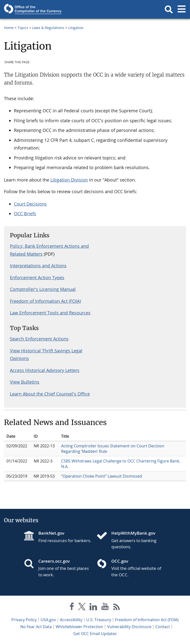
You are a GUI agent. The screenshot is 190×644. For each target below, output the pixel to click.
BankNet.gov (51, 533)
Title (65, 436)
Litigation (76, 28)
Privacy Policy (24, 620)
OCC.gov (120, 561)
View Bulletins (25, 382)
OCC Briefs (25, 214)
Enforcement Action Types (37, 277)
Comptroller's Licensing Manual (43, 289)
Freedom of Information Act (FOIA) (45, 301)
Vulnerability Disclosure (129, 627)
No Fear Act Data (36, 627)
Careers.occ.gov (54, 561)
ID (36, 436)
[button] (169, 9)
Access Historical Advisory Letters (45, 370)
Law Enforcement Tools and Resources (50, 313)
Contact (163, 627)
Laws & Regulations (48, 28)
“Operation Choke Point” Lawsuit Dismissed (102, 476)
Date (11, 436)
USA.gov (48, 620)
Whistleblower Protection (79, 627)
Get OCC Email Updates (95, 634)
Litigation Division (69, 180)
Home (9, 28)
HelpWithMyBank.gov (133, 533)
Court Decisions (30, 204)
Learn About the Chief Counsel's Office (50, 394)
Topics (23, 28)
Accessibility (71, 620)
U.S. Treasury (99, 620)
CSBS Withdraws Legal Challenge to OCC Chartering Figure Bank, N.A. (121, 464)
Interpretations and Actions (38, 266)
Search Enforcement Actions (39, 339)
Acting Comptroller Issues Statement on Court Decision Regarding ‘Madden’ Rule (113, 449)
